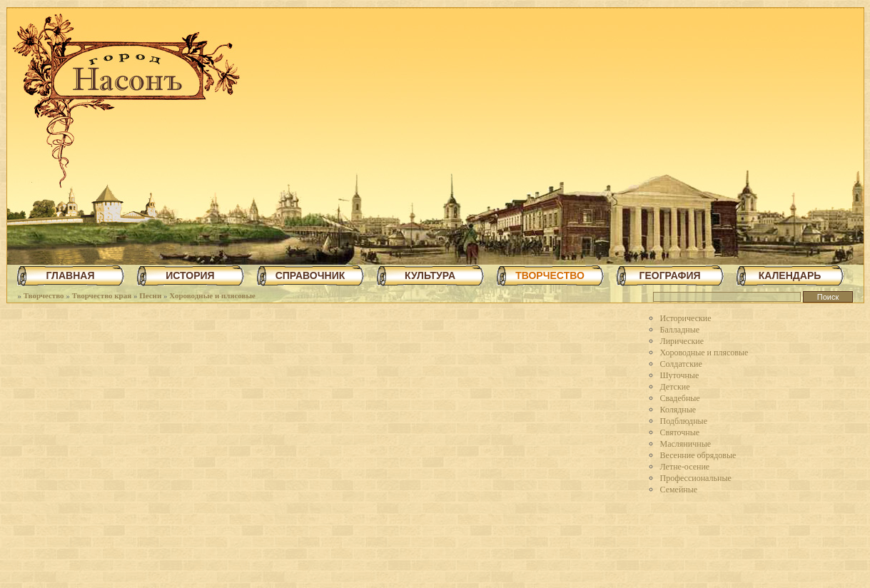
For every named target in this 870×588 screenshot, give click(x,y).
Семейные (679, 490)
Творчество (44, 295)
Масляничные (686, 444)
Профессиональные (696, 478)
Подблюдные (684, 421)
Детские (675, 387)
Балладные (680, 330)
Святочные (680, 432)
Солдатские (681, 364)
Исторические (686, 318)
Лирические (682, 341)
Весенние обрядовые (698, 455)
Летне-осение (685, 467)
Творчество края (102, 295)
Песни (150, 295)
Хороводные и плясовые (212, 295)
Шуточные (680, 375)
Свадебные (680, 398)
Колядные (678, 410)
